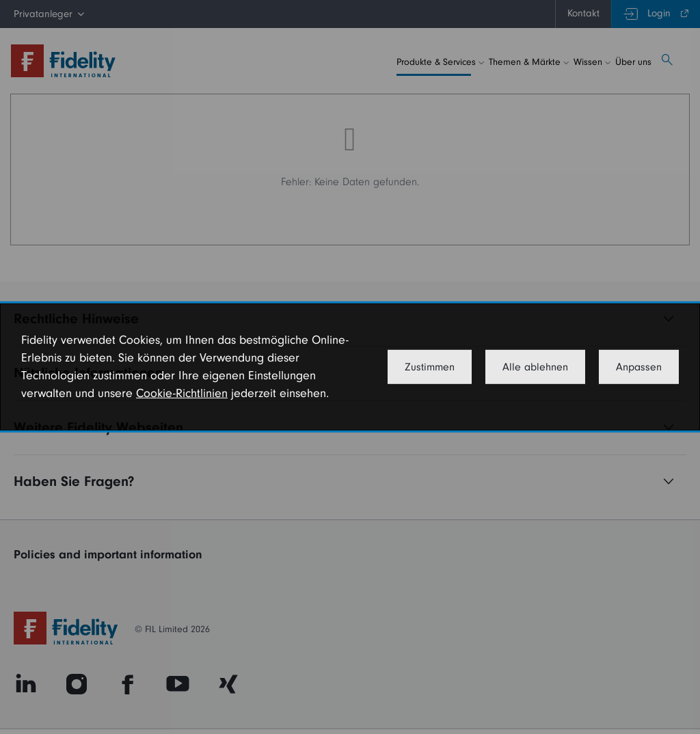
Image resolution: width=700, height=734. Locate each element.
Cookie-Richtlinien (182, 393)
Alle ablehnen (535, 367)
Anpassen (639, 367)
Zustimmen (430, 367)
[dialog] (350, 367)
